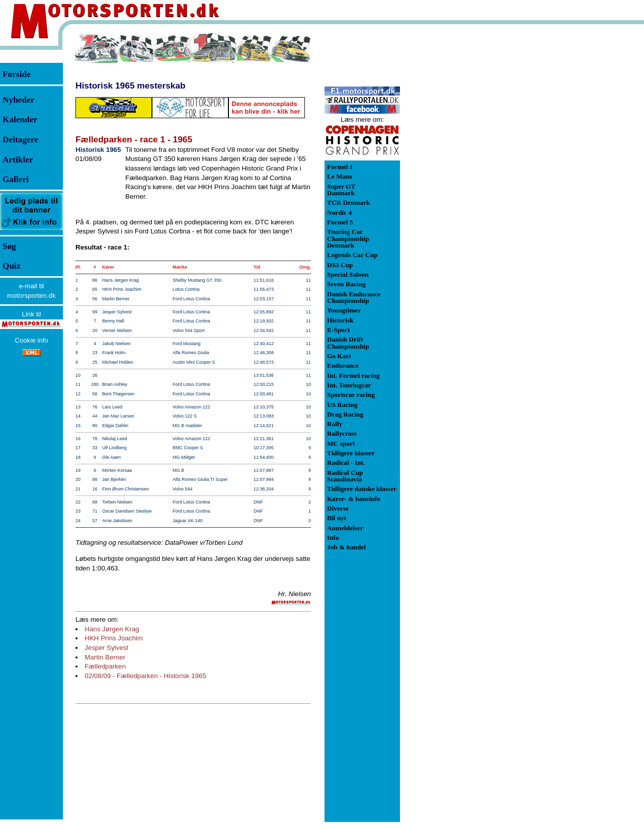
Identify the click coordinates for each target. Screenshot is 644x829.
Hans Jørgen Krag (112, 629)
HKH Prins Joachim (114, 638)
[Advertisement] (453, 183)
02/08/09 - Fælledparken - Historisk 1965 (145, 676)
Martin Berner (105, 657)
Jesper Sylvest (106, 648)
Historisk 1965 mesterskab (131, 86)
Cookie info (31, 340)
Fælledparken (105, 666)
